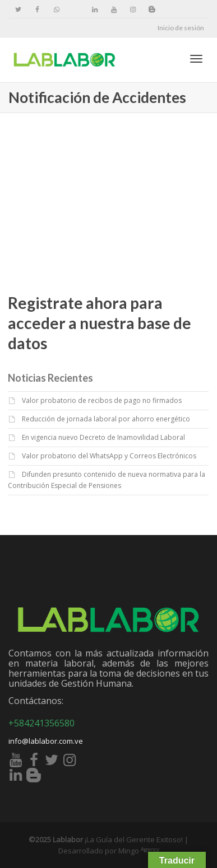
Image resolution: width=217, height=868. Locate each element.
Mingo (139, 851)
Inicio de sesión (181, 28)
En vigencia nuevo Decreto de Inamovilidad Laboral (103, 437)
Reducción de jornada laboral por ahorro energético (106, 419)
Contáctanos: (36, 701)
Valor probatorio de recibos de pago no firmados (102, 400)
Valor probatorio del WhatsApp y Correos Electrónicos (109, 456)
